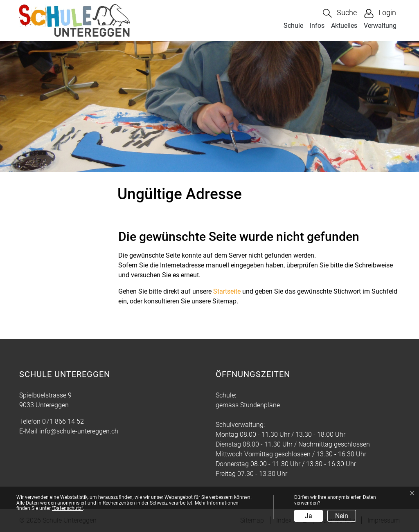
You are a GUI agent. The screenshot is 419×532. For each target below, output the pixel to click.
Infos (317, 26)
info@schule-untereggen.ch (79, 431)
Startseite (227, 291)
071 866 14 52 (63, 421)
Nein (342, 516)
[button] (340, 13)
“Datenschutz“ (68, 508)
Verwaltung (380, 26)
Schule (293, 26)
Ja (309, 516)
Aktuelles (344, 26)
